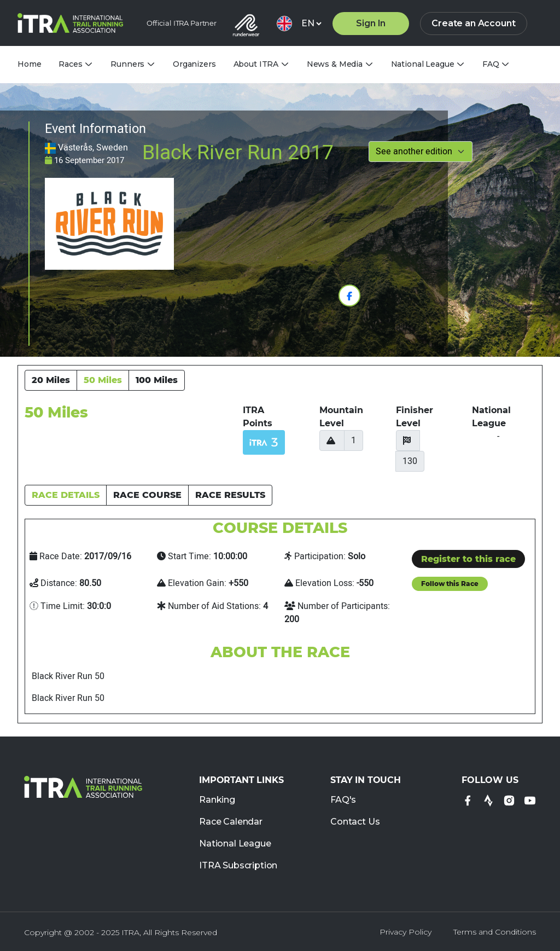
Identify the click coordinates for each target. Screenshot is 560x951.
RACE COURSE (147, 495)
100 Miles (157, 380)
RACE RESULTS (230, 495)
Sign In (371, 23)
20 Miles (51, 380)
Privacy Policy (406, 932)
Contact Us (355, 822)
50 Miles (103, 380)
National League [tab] (423, 64)
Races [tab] (70, 64)
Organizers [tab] (194, 64)
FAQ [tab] (491, 64)
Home (29, 64)
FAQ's (343, 800)
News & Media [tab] (335, 64)
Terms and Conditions (495, 932)
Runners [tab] (127, 64)
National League (235, 844)
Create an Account (473, 23)
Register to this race (468, 559)
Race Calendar (231, 822)
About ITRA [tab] (256, 64)
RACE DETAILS (66, 495)
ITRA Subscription (238, 866)
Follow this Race (450, 584)
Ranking (217, 800)
